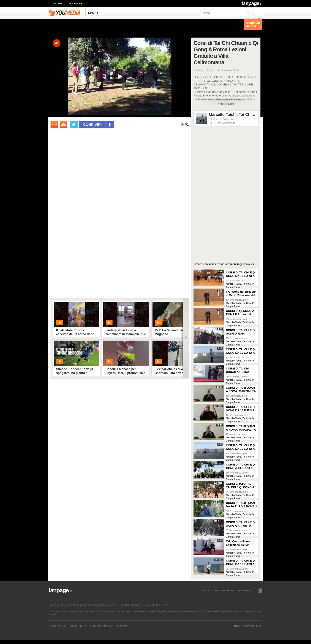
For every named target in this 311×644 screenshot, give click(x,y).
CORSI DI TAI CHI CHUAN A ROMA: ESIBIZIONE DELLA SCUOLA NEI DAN (239, 370)
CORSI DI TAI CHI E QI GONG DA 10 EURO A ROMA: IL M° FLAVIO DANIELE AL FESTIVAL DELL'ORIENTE (241, 409)
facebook (76, 3)
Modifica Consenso (102, 626)
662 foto (228, 119)
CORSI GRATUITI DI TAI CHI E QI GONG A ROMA (240, 486)
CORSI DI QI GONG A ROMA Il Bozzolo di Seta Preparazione (240, 313)
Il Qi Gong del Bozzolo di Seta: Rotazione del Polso (241, 294)
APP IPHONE (228, 590)
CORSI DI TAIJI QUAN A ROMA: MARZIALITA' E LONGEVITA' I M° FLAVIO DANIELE (241, 428)
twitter (57, 3)
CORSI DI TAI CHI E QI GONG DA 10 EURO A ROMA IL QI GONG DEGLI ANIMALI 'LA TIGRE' (241, 274)
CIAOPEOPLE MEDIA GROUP (248, 626)
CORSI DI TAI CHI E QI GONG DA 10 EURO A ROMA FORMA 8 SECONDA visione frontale (241, 447)
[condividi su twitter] (74, 125)
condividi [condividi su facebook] (92, 124)
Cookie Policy (78, 626)
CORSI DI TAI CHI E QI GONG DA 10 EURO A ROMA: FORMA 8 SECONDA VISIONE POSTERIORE (241, 351)
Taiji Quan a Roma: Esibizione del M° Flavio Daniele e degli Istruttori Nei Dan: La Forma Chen (240, 543)
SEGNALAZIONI (210, 590)
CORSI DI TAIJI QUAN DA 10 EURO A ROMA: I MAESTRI (241, 505)
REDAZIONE (123, 626)
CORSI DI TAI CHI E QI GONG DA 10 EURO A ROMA (241, 562)
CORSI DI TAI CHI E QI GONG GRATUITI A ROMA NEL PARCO (241, 524)
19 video (214, 119)
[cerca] (226, 13)
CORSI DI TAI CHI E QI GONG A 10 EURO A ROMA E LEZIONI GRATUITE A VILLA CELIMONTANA (241, 466)
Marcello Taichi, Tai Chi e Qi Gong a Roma (232, 115)
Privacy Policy (57, 626)
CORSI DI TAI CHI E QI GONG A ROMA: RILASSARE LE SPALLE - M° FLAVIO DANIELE (241, 332)
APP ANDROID (245, 590)
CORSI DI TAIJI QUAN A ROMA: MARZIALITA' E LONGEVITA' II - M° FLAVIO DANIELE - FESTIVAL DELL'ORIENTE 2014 (241, 390)
